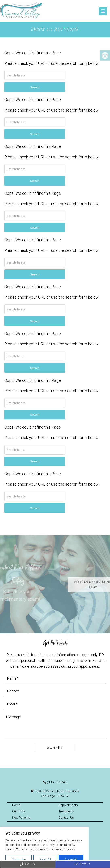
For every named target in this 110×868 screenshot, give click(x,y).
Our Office (19, 811)
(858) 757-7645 (57, 782)
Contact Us (66, 818)
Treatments (66, 811)
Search (35, 87)
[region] (44, 847)
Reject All (45, 859)
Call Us (27, 864)
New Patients (21, 818)
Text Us (82, 864)
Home (16, 805)
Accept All (71, 859)
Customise (19, 859)
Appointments (68, 805)
